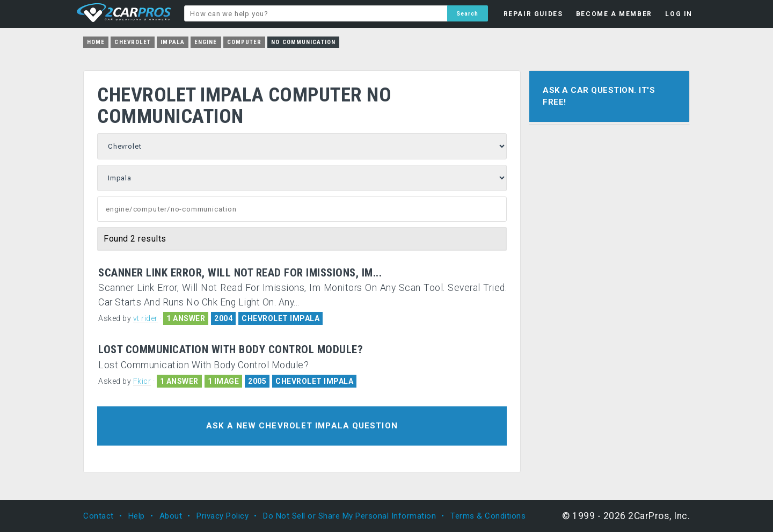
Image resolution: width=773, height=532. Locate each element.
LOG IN (679, 14)
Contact (99, 516)
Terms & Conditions (488, 516)
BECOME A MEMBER (614, 14)
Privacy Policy (223, 516)
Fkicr (142, 381)
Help (137, 516)
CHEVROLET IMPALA (280, 318)
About (171, 516)
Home (96, 42)
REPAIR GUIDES (533, 14)
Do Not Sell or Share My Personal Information (349, 516)
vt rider (145, 318)
